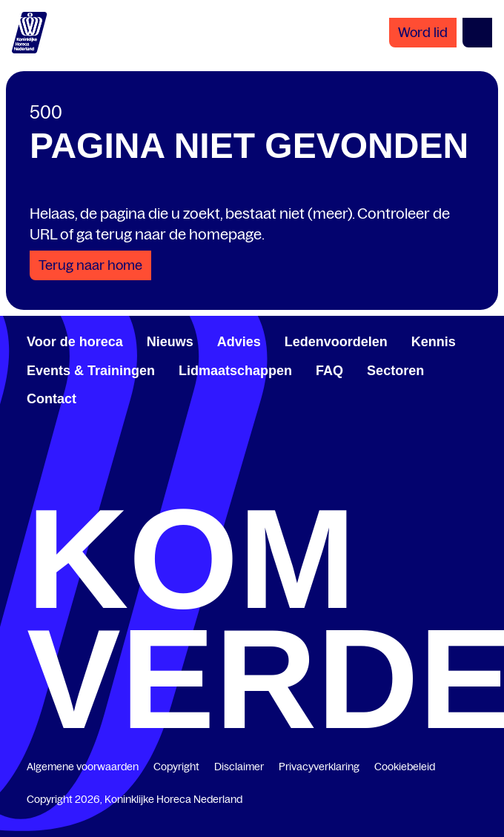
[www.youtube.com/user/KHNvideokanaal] (362, 485)
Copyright (176, 767)
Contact (52, 399)
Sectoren (395, 371)
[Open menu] (477, 33)
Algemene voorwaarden (83, 767)
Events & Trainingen (91, 371)
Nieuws (170, 342)
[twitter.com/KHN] (252, 485)
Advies (239, 342)
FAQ (329, 371)
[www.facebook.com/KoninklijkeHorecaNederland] (33, 485)
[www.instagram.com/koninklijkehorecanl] (471, 485)
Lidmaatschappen (235, 371)
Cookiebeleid (405, 767)
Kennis (434, 342)
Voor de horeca (75, 342)
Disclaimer (239, 767)
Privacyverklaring (319, 767)
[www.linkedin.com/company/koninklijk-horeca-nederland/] (142, 485)
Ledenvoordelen (336, 342)
